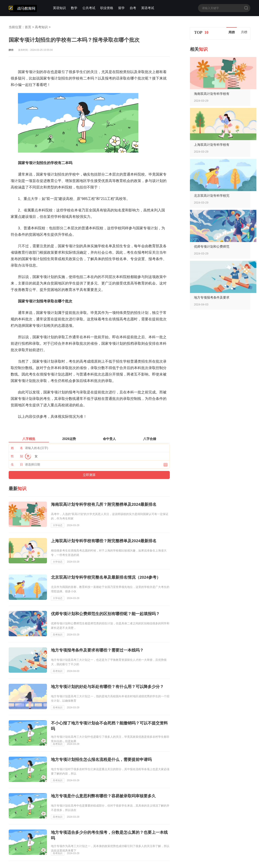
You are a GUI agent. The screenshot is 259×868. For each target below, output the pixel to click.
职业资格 (107, 8)
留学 (121, 8)
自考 (133, 8)
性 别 (17, 456)
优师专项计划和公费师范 (212, 247)
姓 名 (17, 448)
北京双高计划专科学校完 (212, 196)
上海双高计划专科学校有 (212, 145)
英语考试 (148, 8)
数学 (74, 8)
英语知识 (59, 8)
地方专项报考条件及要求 (212, 297)
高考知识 (41, 27)
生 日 (17, 464)
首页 (28, 27)
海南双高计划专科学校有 (212, 94)
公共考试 (89, 8)
